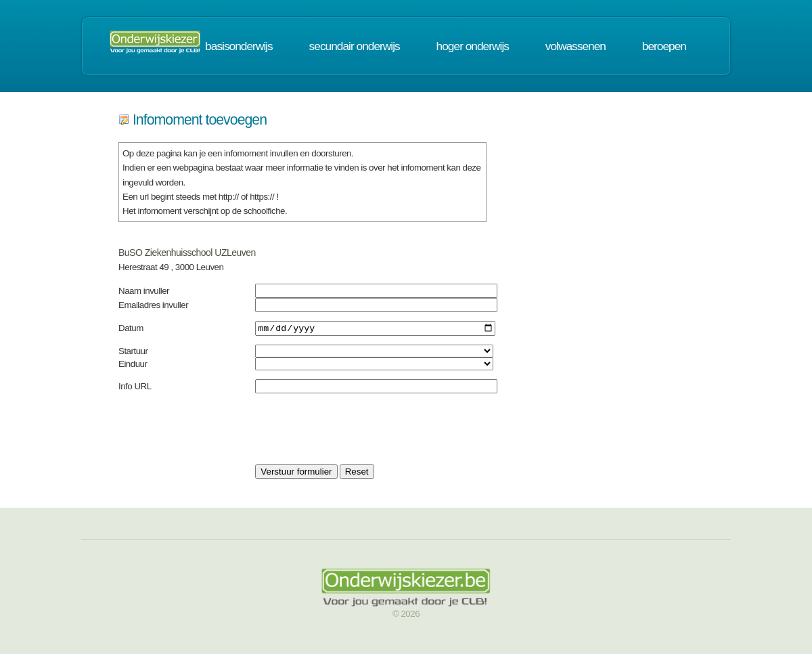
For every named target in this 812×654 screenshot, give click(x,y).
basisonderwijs (239, 46)
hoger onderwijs (473, 46)
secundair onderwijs (355, 46)
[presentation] (358, 431)
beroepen (664, 46)
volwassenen (576, 46)
